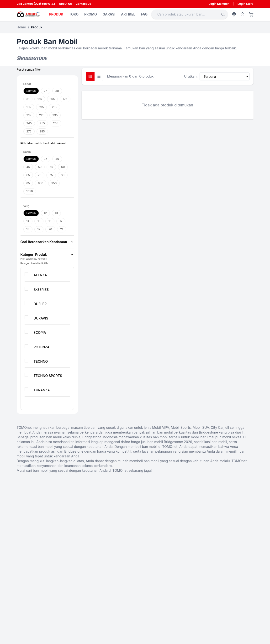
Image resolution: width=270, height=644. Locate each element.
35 (46, 159)
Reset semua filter (29, 70)
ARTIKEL (128, 14)
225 (42, 115)
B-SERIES (41, 290)
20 (50, 229)
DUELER (40, 304)
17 (61, 221)
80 (63, 175)
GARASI (109, 14)
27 (46, 91)
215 (29, 115)
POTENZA (41, 347)
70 (40, 175)
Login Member (219, 4)
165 (52, 99)
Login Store (246, 4)
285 (42, 131)
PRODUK (56, 14)
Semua (31, 91)
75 (51, 175)
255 (42, 123)
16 (50, 221)
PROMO (91, 14)
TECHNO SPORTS (48, 376)
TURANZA (42, 390)
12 (45, 213)
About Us (65, 4)
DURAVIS (41, 318)
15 (39, 221)
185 (29, 107)
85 (28, 183)
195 (41, 107)
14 (28, 221)
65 (28, 175)
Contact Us (83, 4)
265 (56, 123)
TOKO (74, 14)
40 (57, 159)
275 (29, 131)
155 (40, 99)
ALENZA (40, 275)
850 (41, 183)
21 (62, 229)
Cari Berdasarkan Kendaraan (47, 242)
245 (29, 123)
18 (28, 229)
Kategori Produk (47, 254)
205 (54, 107)
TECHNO (41, 361)
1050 (30, 191)
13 (56, 213)
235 (55, 115)
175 (65, 99)
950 (54, 183)
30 (57, 91)
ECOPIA (40, 332)
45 (28, 167)
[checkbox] (26, 274)
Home (21, 27)
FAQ (144, 14)
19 (39, 229)
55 (51, 167)
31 (28, 99)
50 (40, 167)
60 (63, 167)
